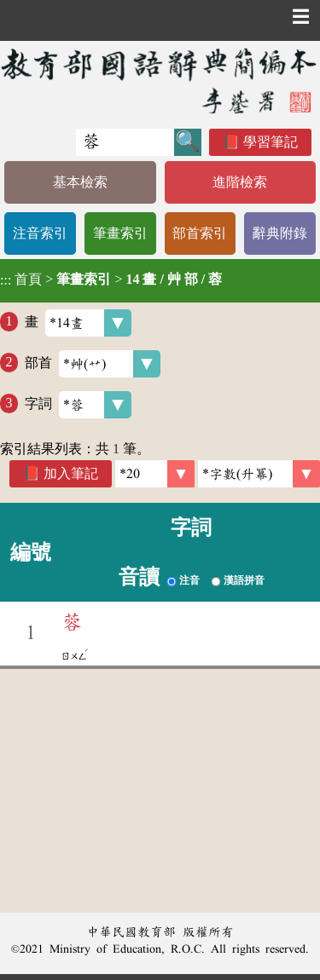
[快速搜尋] (125, 142)
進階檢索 (240, 182)
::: (6, 281)
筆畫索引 (120, 233)
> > (111, 280)
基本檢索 (80, 182)
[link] (259, 474)
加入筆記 (71, 473)
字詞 (78, 405)
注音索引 (40, 233)
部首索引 (200, 233)
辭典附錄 (280, 233)
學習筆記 (271, 142)
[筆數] (155, 474)
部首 (93, 364)
